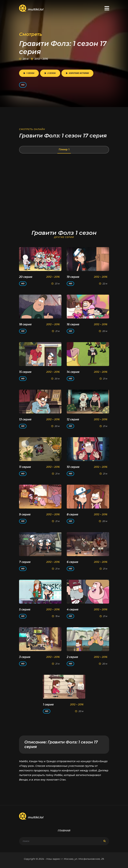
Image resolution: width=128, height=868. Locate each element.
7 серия (25, 562)
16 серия (73, 324)
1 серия (48, 705)
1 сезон (29, 73)
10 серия (73, 467)
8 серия (72, 514)
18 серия (25, 324)
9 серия (25, 514)
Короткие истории (77, 73)
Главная (64, 831)
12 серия (73, 419)
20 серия (26, 277)
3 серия (25, 657)
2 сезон (50, 73)
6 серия (72, 562)
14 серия (73, 372)
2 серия (72, 657)
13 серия (25, 419)
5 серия (25, 609)
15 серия (25, 372)
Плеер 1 (64, 149)
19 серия (73, 277)
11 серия (25, 467)
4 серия (73, 609)
